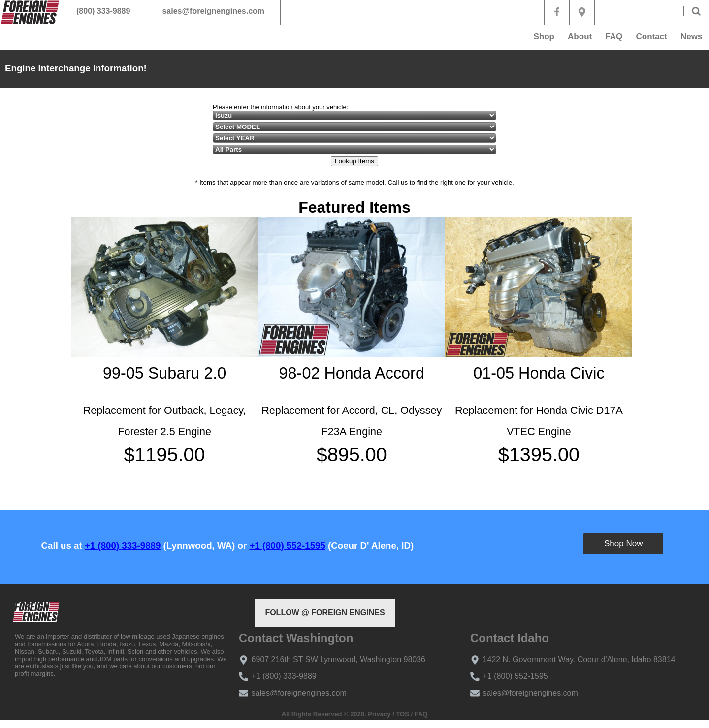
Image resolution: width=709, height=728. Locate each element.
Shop (544, 37)
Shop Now (623, 544)
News (691, 37)
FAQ (614, 37)
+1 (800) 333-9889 (123, 546)
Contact (652, 37)
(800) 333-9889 (103, 11)
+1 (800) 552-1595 (287, 546)
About (580, 37)
